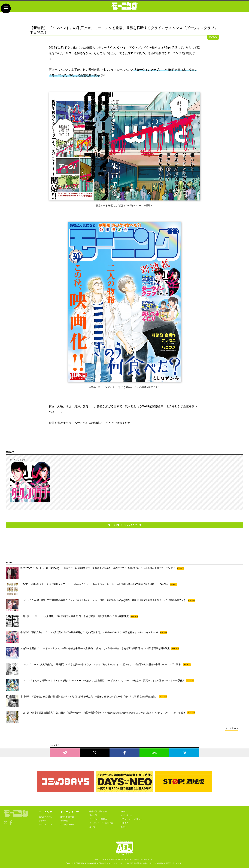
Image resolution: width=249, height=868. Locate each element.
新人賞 (92, 827)
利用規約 (124, 823)
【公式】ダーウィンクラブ (124, 525)
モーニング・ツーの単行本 (101, 823)
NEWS (124, 811)
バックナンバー (46, 824)
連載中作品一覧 (46, 817)
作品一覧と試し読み (98, 811)
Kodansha (89, 863)
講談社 (124, 827)
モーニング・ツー (71, 812)
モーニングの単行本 (98, 819)
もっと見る (232, 728)
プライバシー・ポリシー (131, 819)
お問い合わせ (126, 815)
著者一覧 (43, 821)
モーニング (45, 812)
